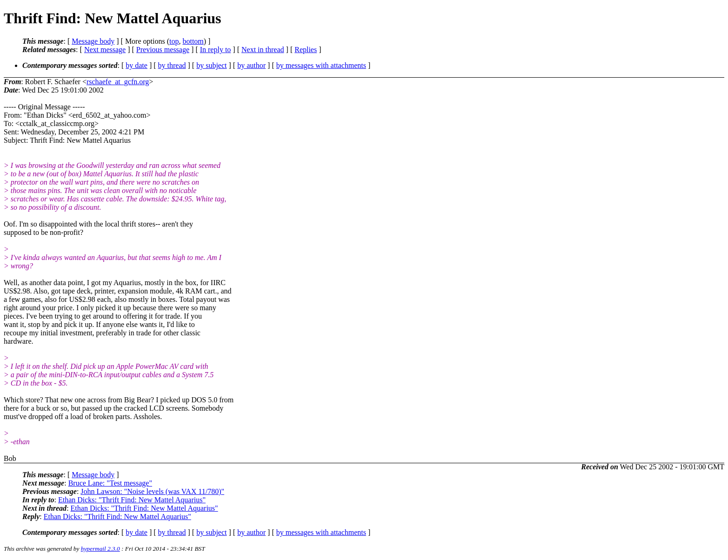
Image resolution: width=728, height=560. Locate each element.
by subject (211, 65)
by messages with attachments (321, 65)
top (174, 41)
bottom (193, 41)
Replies (306, 50)
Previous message (163, 50)
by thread (172, 65)
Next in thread (263, 50)
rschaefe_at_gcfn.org (118, 82)
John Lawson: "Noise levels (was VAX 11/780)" (152, 491)
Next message (105, 50)
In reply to (216, 50)
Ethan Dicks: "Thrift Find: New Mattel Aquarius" (132, 500)
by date (137, 65)
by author (251, 65)
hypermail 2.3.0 (100, 549)
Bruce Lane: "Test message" (110, 483)
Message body (93, 41)
